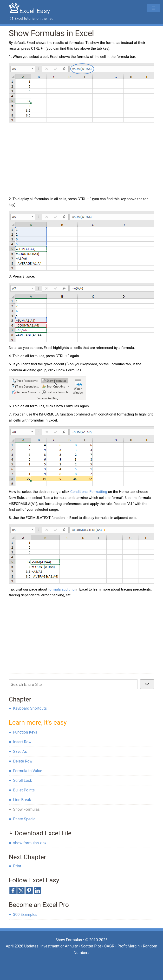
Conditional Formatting (89, 492)
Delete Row (23, 761)
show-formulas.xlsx (30, 843)
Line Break (22, 800)
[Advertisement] (49, 160)
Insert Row (22, 742)
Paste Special (25, 819)
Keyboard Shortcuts (30, 708)
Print (17, 866)
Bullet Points (24, 790)
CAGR (109, 946)
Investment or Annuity (59, 946)
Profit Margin (129, 946)
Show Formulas (26, 809)
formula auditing (61, 589)
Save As (20, 752)
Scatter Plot (91, 946)
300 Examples (25, 915)
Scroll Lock (23, 780)
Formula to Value (28, 771)
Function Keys (25, 732)
